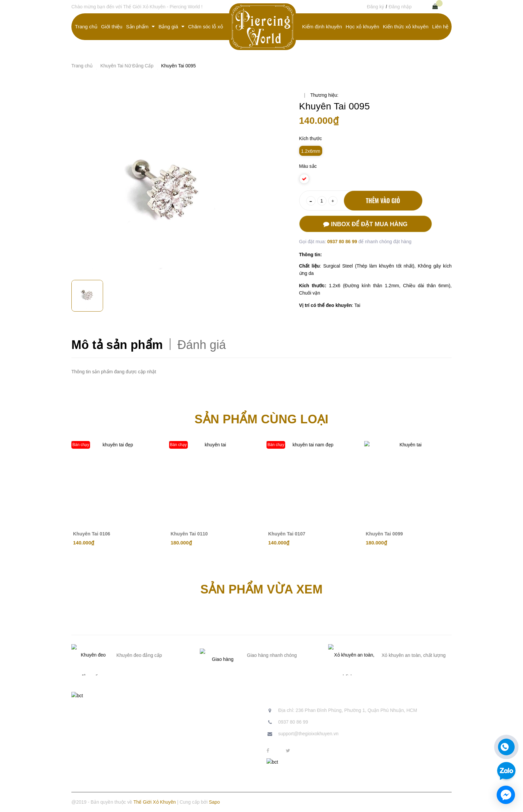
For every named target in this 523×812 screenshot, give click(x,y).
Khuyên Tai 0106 (92, 534)
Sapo (214, 802)
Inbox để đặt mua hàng (365, 224)
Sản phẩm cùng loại (261, 419)
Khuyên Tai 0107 (287, 534)
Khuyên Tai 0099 (385, 534)
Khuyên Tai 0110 (189, 534)
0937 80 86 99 (343, 242)
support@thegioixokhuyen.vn (308, 734)
